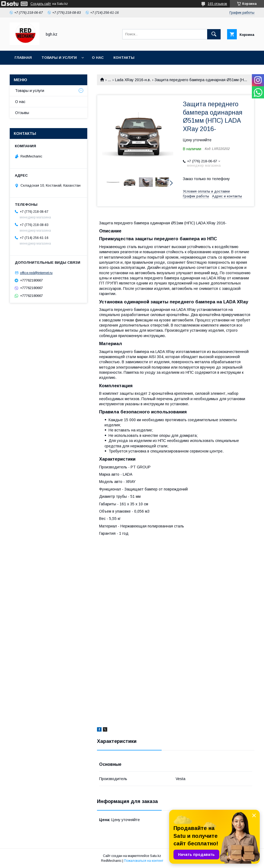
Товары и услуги (59, 58)
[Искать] (214, 34)
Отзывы (22, 113)
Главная (23, 58)
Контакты (124, 58)
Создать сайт (41, 4)
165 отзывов (217, 4)
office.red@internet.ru (36, 273)
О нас (98, 58)
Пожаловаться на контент (144, 861)
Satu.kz (156, 856)
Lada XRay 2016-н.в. (133, 80)
